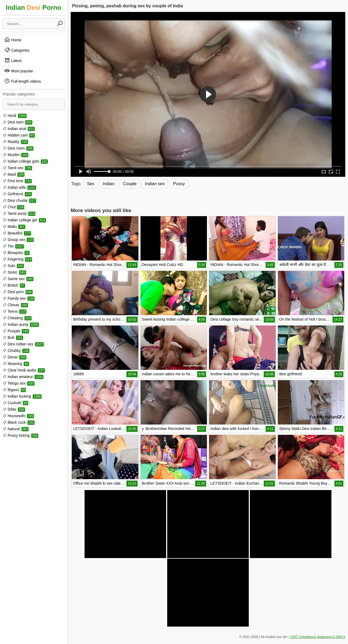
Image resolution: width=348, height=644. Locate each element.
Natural (16, 429)
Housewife (18, 416)
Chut (13, 207)
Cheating (17, 318)
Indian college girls (25, 161)
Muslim (15, 155)
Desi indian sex (23, 344)
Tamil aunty (19, 213)
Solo (13, 266)
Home (13, 40)
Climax (15, 305)
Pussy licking (21, 435)
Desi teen (18, 122)
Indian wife (19, 187)
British (14, 285)
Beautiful (17, 233)
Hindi (15, 116)
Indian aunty (21, 324)
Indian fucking (22, 396)
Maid (14, 174)
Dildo (14, 409)
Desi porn (18, 292)
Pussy (179, 184)
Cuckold (15, 403)
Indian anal (19, 129)
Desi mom (18, 148)
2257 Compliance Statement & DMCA (318, 637)
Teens (15, 311)
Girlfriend (17, 194)
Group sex (18, 240)
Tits (13, 246)
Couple (130, 184)
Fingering (17, 259)
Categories (17, 50)
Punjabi (16, 331)
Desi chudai (19, 200)
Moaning (16, 364)
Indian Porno (33, 7)
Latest (13, 60)
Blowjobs (16, 253)
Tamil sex (17, 168)
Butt (13, 338)
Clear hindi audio (24, 370)
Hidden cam (19, 135)
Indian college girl (24, 220)
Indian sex (155, 184)
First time (17, 181)
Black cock (19, 422)
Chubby (16, 351)
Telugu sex (19, 383)
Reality (15, 142)
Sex (91, 184)
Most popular (19, 71)
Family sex (19, 298)
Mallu (14, 227)
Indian (109, 184)
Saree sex (18, 279)
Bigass (14, 390)
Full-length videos (23, 81)
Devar (15, 357)
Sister (14, 272)
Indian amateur (23, 377)
